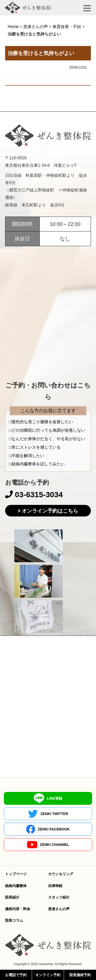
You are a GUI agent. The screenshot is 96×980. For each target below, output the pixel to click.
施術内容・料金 (18, 909)
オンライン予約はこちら (50, 511)
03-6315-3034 (34, 494)
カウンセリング (61, 874)
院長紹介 (12, 897)
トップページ (16, 874)
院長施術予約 (80, 975)
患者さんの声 (59, 909)
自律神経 (55, 886)
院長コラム (14, 920)
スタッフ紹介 (59, 897)
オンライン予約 (48, 975)
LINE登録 (48, 798)
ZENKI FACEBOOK (48, 829)
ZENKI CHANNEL (48, 845)
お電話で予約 (16, 975)
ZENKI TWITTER (48, 814)
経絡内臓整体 (16, 886)
